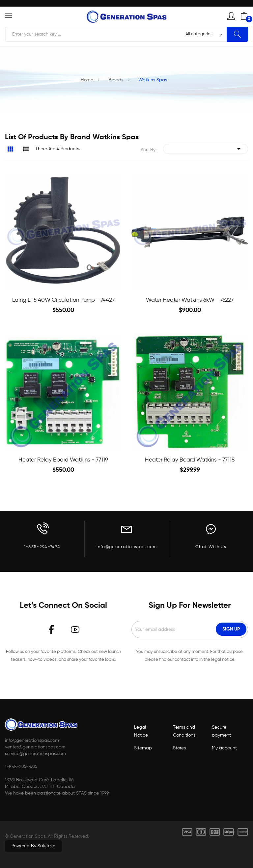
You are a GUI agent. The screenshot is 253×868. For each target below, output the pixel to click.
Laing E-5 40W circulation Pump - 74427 (63, 300)
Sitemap (143, 748)
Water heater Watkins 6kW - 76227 (190, 300)
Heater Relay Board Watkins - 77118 (190, 460)
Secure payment (221, 731)
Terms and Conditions (184, 731)
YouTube (75, 630)
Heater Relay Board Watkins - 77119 (63, 460)
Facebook (51, 630)
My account (224, 748)
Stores (179, 748)
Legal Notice (141, 731)
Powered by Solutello (33, 846)
